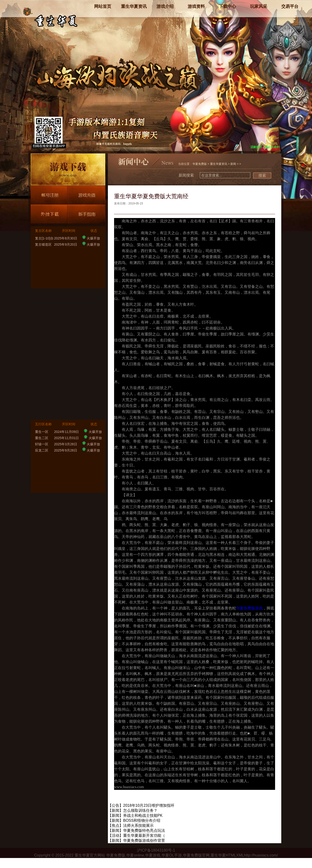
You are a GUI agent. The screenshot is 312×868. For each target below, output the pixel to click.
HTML (231, 855)
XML (240, 855)
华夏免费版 (200, 164)
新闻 (233, 164)
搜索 (262, 175)
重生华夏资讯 (219, 164)
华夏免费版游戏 (249, 608)
